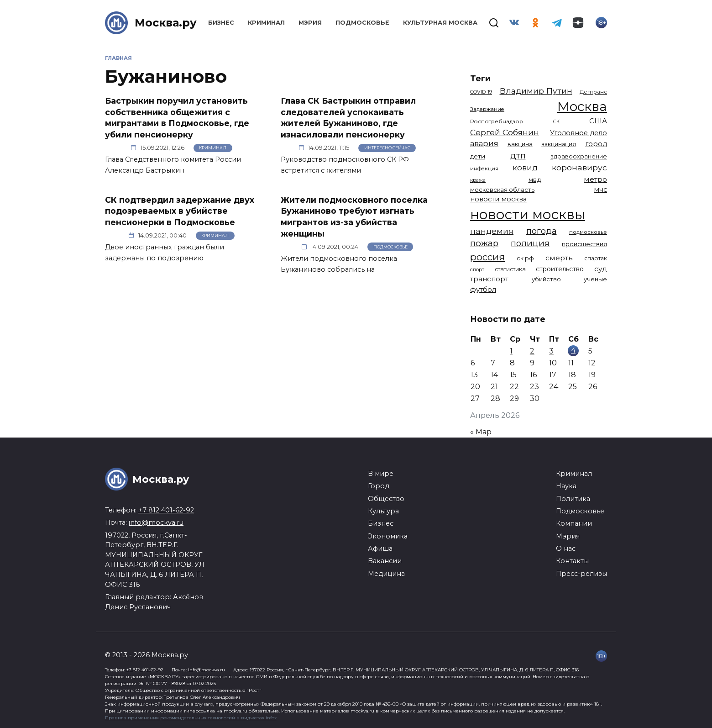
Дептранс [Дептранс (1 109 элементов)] (593, 92)
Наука (566, 486)
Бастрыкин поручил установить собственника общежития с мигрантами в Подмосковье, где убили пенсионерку (177, 118)
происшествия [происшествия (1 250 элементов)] (584, 244)
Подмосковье (362, 23)
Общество (386, 499)
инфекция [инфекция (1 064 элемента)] (484, 169)
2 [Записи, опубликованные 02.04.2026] (532, 351)
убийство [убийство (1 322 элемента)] (546, 279)
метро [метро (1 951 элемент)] (595, 179)
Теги (480, 78)
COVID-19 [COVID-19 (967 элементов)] (481, 92)
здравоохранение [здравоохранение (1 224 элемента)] (579, 156)
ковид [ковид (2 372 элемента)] (525, 168)
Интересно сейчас (387, 148)
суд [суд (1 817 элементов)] (601, 269)
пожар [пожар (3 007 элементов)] (484, 243)
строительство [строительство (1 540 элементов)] (560, 269)
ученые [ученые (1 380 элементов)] (595, 279)
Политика (573, 499)
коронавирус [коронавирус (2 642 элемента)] (579, 167)
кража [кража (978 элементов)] (478, 180)
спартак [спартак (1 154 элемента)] (596, 258)
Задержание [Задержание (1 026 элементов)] (487, 109)
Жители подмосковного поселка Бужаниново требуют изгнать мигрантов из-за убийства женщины (354, 216)
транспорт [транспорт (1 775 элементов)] (489, 279)
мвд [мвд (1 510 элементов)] (535, 179)
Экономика (388, 536)
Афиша (380, 549)
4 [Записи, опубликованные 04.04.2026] (573, 350)
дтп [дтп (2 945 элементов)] (518, 156)
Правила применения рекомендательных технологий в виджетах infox (191, 718)
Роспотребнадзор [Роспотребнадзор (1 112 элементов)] (497, 121)
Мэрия (310, 23)
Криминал (266, 23)
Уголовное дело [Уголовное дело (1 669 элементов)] (578, 133)
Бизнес (221, 23)
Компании (574, 523)
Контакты (572, 561)
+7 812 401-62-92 (166, 510)
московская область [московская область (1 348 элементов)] (502, 190)
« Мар (481, 432)
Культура (383, 511)
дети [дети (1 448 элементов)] (478, 156)
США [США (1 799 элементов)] (598, 121)
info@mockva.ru (156, 522)
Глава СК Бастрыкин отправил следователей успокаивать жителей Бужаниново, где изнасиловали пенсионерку (348, 118)
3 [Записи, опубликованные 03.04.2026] (551, 351)
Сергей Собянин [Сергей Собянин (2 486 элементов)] (505, 132)
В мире (381, 474)
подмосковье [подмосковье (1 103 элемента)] (588, 232)
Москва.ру (166, 23)
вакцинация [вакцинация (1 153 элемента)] (559, 144)
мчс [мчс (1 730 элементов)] (600, 190)
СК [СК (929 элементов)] (556, 122)
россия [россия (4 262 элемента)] (487, 257)
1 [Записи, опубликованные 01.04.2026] (511, 351)
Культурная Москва (440, 23)
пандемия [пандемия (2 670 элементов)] (492, 231)
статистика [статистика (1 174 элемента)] (510, 269)
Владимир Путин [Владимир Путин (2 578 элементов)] (536, 91)
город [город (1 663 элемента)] (596, 144)
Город (379, 486)
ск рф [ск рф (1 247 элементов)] (525, 258)
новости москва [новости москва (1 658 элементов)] (498, 199)
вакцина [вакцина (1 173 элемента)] (520, 144)
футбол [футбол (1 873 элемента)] (483, 289)
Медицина (386, 574)
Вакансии (385, 561)
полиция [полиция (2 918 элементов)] (530, 243)
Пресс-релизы (581, 574)
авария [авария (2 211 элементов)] (484, 143)
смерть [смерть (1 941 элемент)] (559, 258)
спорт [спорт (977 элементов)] (477, 269)
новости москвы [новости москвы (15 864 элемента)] (528, 214)
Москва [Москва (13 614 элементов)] (582, 106)
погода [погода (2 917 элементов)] (542, 231)
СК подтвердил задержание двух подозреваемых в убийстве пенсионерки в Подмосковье (180, 211)
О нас (566, 549)
